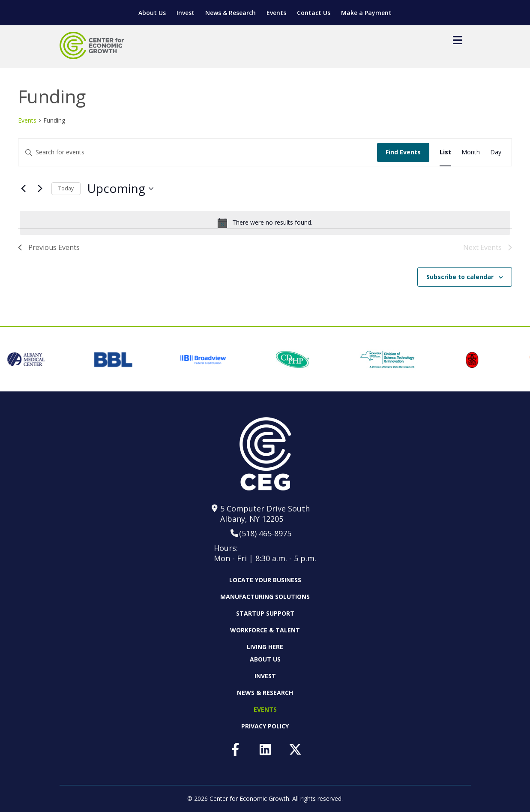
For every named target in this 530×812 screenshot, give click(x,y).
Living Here (265, 647)
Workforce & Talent (265, 630)
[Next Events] (40, 189)
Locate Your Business (265, 580)
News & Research (231, 13)
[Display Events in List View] (445, 152)
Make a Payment (366, 13)
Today (66, 188)
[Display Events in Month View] (471, 152)
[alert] (265, 223)
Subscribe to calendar (460, 277)
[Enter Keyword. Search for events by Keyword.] (104, 152)
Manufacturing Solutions (265, 597)
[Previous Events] (23, 189)
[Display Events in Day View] (496, 152)
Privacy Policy (265, 726)
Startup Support (265, 613)
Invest (186, 13)
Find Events (403, 152)
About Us (152, 13)
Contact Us (314, 13)
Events (276, 13)
